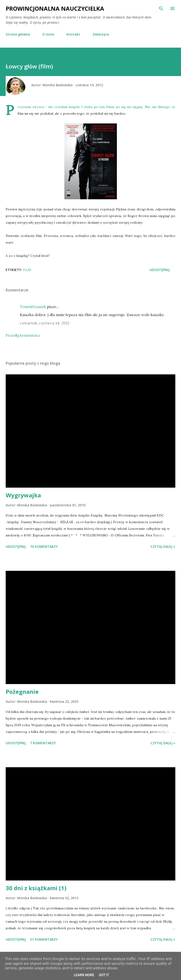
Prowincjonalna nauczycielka (55, 8)
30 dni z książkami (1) (36, 888)
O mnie (48, 34)
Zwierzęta (101, 34)
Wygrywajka (23, 495)
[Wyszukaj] (161, 9)
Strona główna (18, 34)
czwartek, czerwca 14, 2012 (45, 323)
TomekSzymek (33, 307)
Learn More (84, 975)
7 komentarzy (43, 743)
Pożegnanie (22, 692)
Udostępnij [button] (160, 270)
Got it (104, 975)
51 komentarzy (44, 939)
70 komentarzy (44, 547)
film (27, 270)
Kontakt (73, 34)
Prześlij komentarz (23, 335)
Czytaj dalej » (163, 547)
